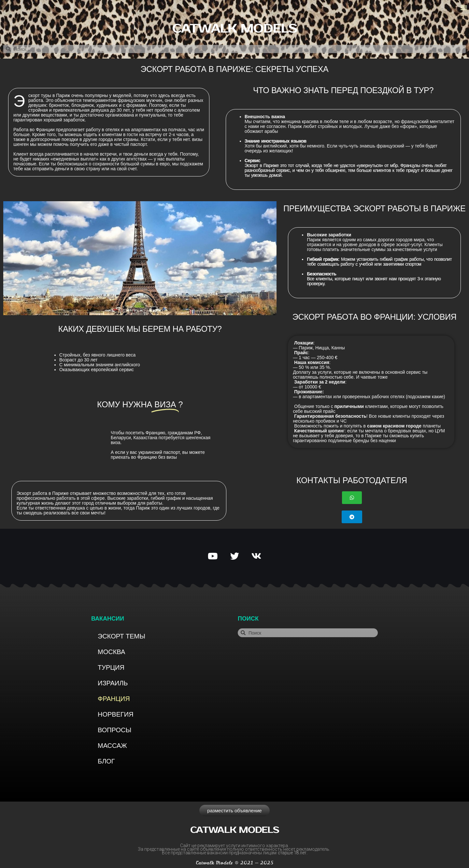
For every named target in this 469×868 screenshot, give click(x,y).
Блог (106, 761)
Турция (111, 667)
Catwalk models (234, 29)
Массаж (112, 746)
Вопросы (114, 730)
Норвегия (116, 714)
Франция (114, 699)
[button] (464, 8)
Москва (111, 652)
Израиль (113, 683)
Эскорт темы (121, 636)
